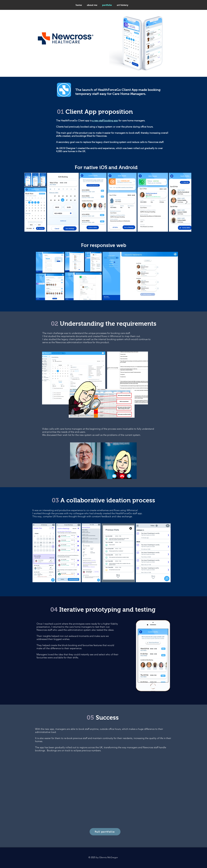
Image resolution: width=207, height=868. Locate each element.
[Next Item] (186, 202)
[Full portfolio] (105, 832)
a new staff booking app (105, 121)
